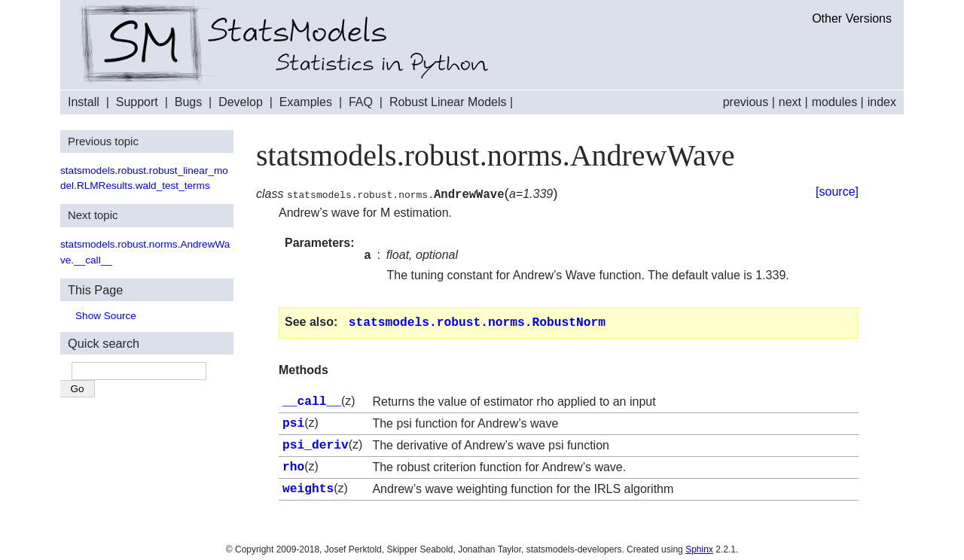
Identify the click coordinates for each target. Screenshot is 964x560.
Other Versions (852, 18)
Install (84, 102)
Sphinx (699, 545)
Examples (306, 102)
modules (834, 102)
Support (137, 102)
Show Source (106, 316)
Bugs (188, 102)
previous (746, 102)
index (882, 102)
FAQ (361, 102)
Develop (241, 102)
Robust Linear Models (448, 102)
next (790, 102)
